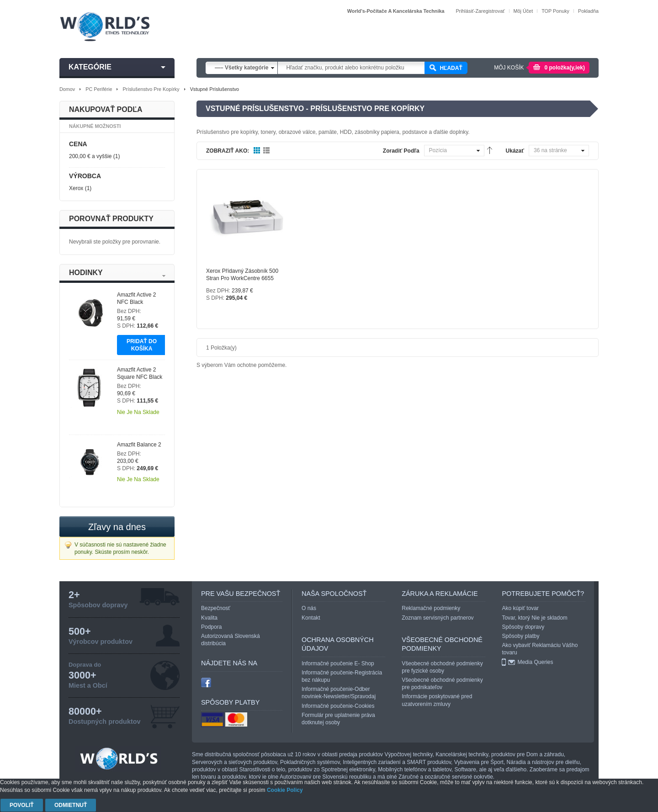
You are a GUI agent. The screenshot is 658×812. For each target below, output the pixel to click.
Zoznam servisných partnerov (438, 618)
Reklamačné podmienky (431, 608)
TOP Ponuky (555, 11)
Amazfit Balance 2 (139, 445)
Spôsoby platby (520, 636)
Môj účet (523, 11)
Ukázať (515, 151)
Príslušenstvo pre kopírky (151, 89)
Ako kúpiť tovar (520, 608)
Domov (67, 89)
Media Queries (535, 662)
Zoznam (267, 151)
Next (164, 276)
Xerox (76, 188)
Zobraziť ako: (228, 151)
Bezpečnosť (216, 608)
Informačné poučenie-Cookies (338, 706)
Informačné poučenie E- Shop (338, 663)
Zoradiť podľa (401, 151)
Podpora (211, 627)
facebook (206, 682)
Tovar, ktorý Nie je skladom (534, 618)
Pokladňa (588, 11)
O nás (309, 608)
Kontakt (311, 618)
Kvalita (209, 618)
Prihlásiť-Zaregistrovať (480, 11)
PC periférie (99, 89)
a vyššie (90, 156)
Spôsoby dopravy (523, 627)
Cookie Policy (285, 790)
